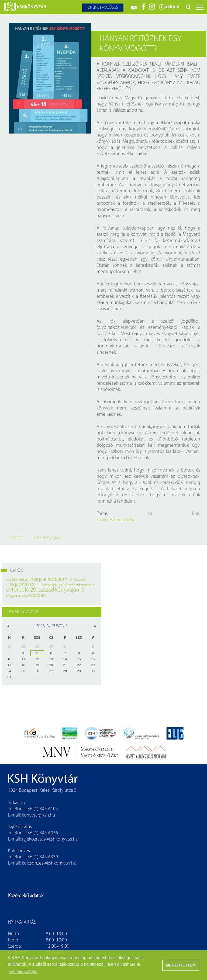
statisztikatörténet (81, 585)
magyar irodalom (49, 579)
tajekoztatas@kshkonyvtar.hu (50, 839)
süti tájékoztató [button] (23, 972)
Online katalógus (103, 8)
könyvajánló (69, 590)
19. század (77, 580)
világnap (37, 596)
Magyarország (17, 596)
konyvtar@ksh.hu (39, 815)
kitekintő (41, 538)
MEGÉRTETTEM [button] (181, 965)
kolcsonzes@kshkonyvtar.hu (49, 863)
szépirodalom (18, 580)
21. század (44, 585)
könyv (56, 538)
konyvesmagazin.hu (116, 520)
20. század (42, 590)
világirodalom (21, 585)
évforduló (18, 590)
